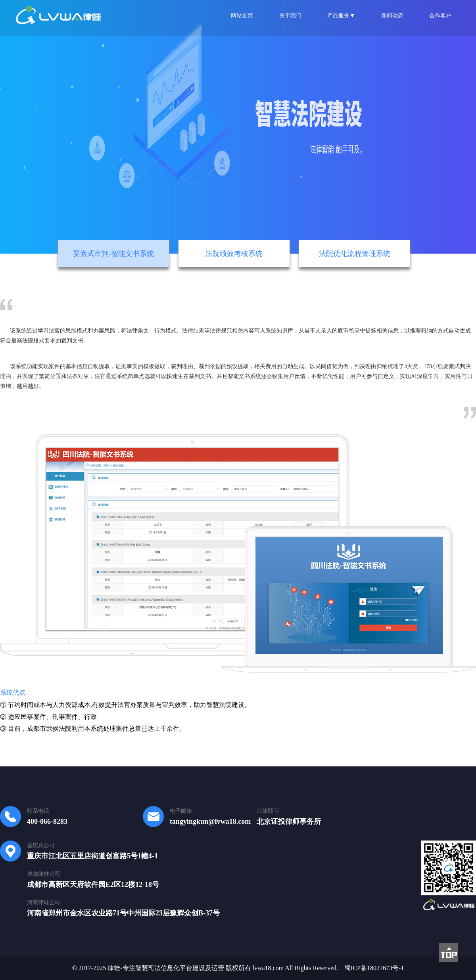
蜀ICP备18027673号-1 (374, 968)
